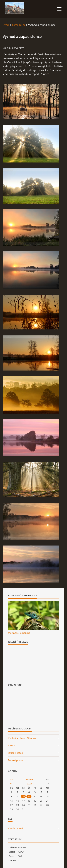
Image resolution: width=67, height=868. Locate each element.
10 (23, 796)
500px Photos (15, 753)
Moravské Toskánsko (19, 633)
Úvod (6, 25)
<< (11, 779)
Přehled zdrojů (16, 828)
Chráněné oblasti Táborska (22, 738)
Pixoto (12, 746)
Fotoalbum (18, 25)
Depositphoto (15, 760)
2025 (29, 784)
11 (29, 796)
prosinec (29, 779)
